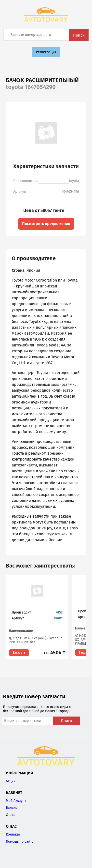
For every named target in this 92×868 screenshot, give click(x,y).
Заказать (19, 653)
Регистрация (46, 52)
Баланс (12, 808)
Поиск (79, 35)
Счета (10, 815)
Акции (11, 781)
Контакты (13, 834)
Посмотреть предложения (46, 224)
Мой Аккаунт (16, 801)
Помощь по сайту (20, 842)
